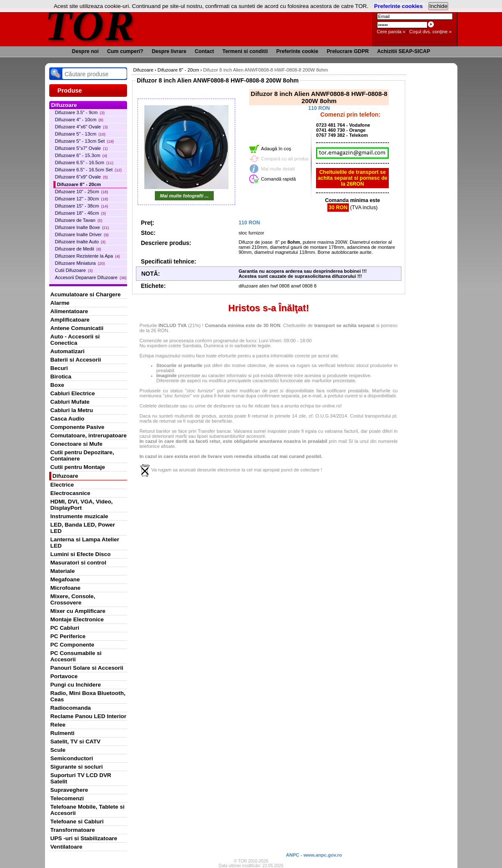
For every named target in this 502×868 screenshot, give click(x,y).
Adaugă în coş (276, 149)
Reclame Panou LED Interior (89, 716)
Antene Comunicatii (77, 328)
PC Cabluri (65, 628)
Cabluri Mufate (70, 402)
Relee (58, 725)
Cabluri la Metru (72, 410)
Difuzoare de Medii (78, 249)
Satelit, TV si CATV (76, 742)
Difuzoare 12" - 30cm (82, 199)
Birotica (61, 377)
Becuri (59, 368)
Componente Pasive (77, 427)
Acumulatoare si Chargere (86, 294)
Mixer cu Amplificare (78, 611)
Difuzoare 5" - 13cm (80, 134)
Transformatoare (73, 830)
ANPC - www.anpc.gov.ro (314, 855)
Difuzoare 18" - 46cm (81, 213)
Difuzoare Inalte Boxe (82, 227)
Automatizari (68, 351)
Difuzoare (65, 476)
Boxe (57, 385)
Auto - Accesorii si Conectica (75, 340)
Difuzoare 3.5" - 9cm (80, 112)
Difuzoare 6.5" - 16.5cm (84, 162)
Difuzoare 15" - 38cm (82, 206)
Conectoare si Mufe (77, 444)
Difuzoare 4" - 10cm (79, 120)
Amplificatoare (70, 320)
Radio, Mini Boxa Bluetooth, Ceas (88, 696)
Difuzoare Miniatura (80, 263)
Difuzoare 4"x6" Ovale (82, 127)
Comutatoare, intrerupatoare (89, 435)
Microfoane (66, 588)
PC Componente (73, 645)
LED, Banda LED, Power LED (83, 528)
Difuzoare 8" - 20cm (79, 184)
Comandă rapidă (278, 179)
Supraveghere (69, 790)
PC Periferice (68, 636)
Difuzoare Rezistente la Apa (88, 256)
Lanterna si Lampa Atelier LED (85, 543)
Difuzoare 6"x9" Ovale (82, 177)
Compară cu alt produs (285, 159)
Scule (58, 750)
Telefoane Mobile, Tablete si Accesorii (88, 810)
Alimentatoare (69, 311)
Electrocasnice (70, 493)
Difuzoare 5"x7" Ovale (82, 148)
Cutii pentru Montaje (78, 467)
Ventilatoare (66, 847)
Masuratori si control (78, 563)
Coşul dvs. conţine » (430, 32)
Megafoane (65, 579)
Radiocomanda (71, 708)
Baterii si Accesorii (76, 360)
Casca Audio (68, 419)
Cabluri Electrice (73, 393)
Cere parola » (391, 32)
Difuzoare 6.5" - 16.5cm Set (89, 170)
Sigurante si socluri (77, 767)
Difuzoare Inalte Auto (80, 242)
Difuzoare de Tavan (79, 220)
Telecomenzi (67, 798)
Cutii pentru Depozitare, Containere (82, 455)
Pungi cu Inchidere (76, 685)
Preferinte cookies (398, 6)
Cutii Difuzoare (74, 270)
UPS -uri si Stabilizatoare (84, 838)
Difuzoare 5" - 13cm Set (85, 141)
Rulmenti (62, 733)
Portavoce (64, 676)
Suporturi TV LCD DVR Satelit (81, 778)
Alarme (60, 303)
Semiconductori (72, 758)
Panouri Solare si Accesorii (87, 668)
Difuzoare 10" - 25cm (82, 192)
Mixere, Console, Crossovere (73, 599)
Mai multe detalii (278, 169)
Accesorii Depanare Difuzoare (91, 277)
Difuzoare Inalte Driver (82, 234)
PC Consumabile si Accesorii (76, 656)
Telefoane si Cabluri (77, 821)
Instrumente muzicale (79, 516)
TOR (90, 25)
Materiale (63, 571)
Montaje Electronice (77, 619)
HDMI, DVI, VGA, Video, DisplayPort (82, 505)
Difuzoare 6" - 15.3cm (81, 155)
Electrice (62, 485)
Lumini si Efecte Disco (81, 554)
